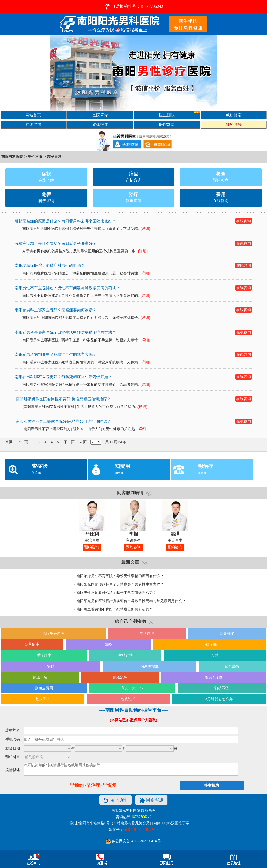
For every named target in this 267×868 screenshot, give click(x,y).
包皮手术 (43, 699)
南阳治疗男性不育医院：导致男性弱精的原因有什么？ (120, 576)
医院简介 (100, 115)
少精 (215, 655)
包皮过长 (128, 699)
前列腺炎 (232, 666)
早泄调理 (147, 634)
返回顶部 (115, 800)
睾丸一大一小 (132, 688)
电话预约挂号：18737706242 (134, 6)
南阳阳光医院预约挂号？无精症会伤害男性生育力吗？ (120, 584)
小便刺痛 (210, 644)
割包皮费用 (44, 688)
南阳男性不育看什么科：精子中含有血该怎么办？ (116, 593)
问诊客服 (151, 800)
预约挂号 (234, 124)
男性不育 (35, 157)
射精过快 (126, 655)
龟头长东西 (214, 677)
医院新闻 (167, 124)
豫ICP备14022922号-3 (141, 830)
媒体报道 (100, 124)
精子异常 (54, 157)
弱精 (51, 666)
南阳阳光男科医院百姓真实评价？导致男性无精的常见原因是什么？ (131, 601)
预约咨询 (92, 547)
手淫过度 (44, 655)
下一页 (69, 442)
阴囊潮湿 (227, 634)
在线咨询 (33, 124)
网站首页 (33, 115)
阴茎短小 (32, 644)
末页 (83, 442)
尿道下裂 (40, 677)
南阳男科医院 (12, 157)
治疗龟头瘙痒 (53, 634)
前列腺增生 (149, 666)
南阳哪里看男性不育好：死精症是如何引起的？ (115, 609)
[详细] (145, 229)
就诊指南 (234, 115)
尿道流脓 (120, 677)
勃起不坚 (222, 688)
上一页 (23, 442)
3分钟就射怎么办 (219, 699)
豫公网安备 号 (133, 841)
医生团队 (179, 114)
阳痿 (108, 644)
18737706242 (141, 817)
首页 (9, 442)
